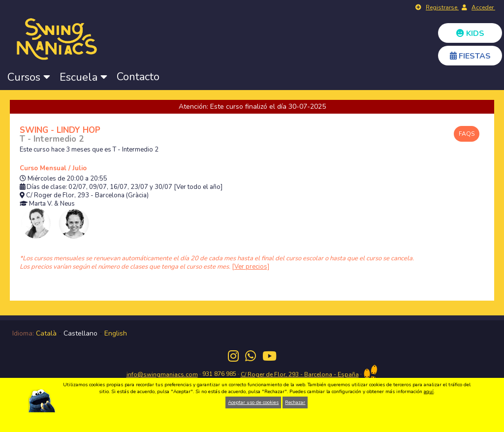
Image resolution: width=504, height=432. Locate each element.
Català (46, 333)
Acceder (483, 7)
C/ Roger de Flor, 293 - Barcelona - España (300, 374)
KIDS (470, 33)
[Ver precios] (251, 267)
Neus (67, 204)
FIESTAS (470, 56)
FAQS (467, 134)
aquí (429, 392)
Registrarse (442, 7)
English (116, 333)
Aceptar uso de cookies (253, 402)
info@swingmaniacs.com (162, 374)
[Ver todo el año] (198, 187)
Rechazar (295, 402)
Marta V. (41, 204)
